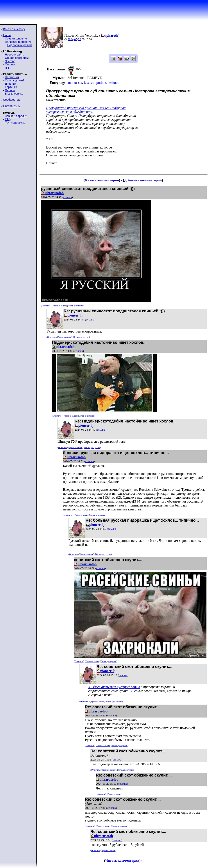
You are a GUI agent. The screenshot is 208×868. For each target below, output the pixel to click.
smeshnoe (112, 83)
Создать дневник (16, 38)
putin (100, 83)
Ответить (46, 306)
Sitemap (10, 61)
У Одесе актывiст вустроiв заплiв (114, 687)
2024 (70, 39)
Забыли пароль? (16, 116)
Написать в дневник (18, 42)
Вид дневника (14, 94)
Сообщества (11, 100)
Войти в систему (14, 29)
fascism (89, 83)
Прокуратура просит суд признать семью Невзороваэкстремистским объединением (86, 110)
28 (80, 39)
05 (76, 39)
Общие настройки (17, 58)
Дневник (10, 84)
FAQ (8, 119)
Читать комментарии (102, 180)
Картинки (11, 87)
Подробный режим (20, 45)
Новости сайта (14, 55)
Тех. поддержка (15, 123)
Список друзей (14, 80)
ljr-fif (8, 68)
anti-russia (75, 83)
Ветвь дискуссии (76, 306)
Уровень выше (59, 306)
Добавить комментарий (143, 180)
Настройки (12, 77)
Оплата (10, 64)
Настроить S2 (12, 106)
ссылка (68, 197)
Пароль (10, 90)
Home (7, 35)
